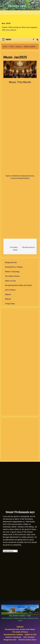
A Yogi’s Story (10, 304)
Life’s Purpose (10, 290)
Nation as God (10, 281)
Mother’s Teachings (12, 272)
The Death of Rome (12, 276)
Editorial (8, 294)
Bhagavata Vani (11, 262)
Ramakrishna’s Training (14, 267)
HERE (29, 616)
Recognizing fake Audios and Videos (19, 285)
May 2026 (6, 23)
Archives (6, 548)
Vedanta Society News (27, 640)
